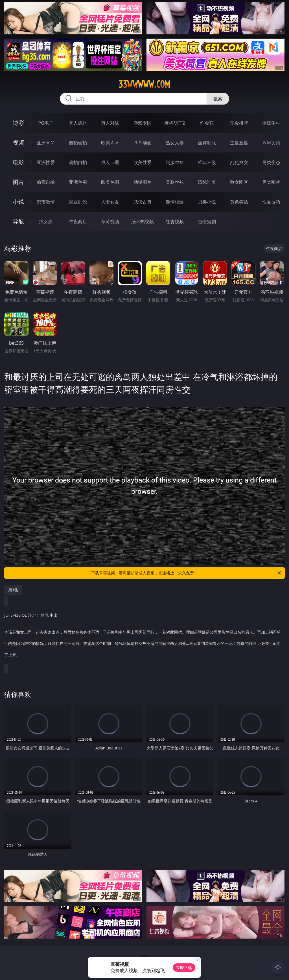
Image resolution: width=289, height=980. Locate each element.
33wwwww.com (144, 84)
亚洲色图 (78, 182)
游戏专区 (143, 123)
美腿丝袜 (175, 182)
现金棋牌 (239, 123)
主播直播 (239, 143)
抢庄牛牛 (271, 123)
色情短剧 (207, 222)
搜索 (218, 99)
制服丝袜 (175, 162)
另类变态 (271, 162)
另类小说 (207, 202)
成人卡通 (110, 162)
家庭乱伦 (78, 202)
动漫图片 (143, 182)
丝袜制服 (207, 143)
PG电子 (46, 123)
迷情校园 (175, 202)
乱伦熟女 (239, 162)
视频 (18, 142)
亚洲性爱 (46, 162)
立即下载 (184, 967)
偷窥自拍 (46, 182)
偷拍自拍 (78, 162)
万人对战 (110, 123)
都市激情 (46, 202)
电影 (18, 162)
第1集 (13, 590)
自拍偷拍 (78, 143)
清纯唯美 (207, 182)
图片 (18, 182)
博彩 (18, 123)
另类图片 (271, 182)
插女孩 (46, 222)
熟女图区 (239, 182)
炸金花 (207, 123)
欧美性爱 (143, 162)
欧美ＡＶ (110, 143)
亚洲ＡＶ (46, 143)
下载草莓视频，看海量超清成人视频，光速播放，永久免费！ (187, 573)
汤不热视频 (143, 222)
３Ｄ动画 (143, 143)
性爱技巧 (271, 202)
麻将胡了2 (175, 123)
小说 (18, 202)
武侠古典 (143, 202)
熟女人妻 (175, 143)
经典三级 (207, 162)
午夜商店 (78, 222)
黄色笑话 (239, 202)
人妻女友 (110, 202)
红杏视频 (175, 222)
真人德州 (78, 123)
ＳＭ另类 (271, 143)
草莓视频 (110, 222)
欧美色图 (110, 182)
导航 (18, 221)
